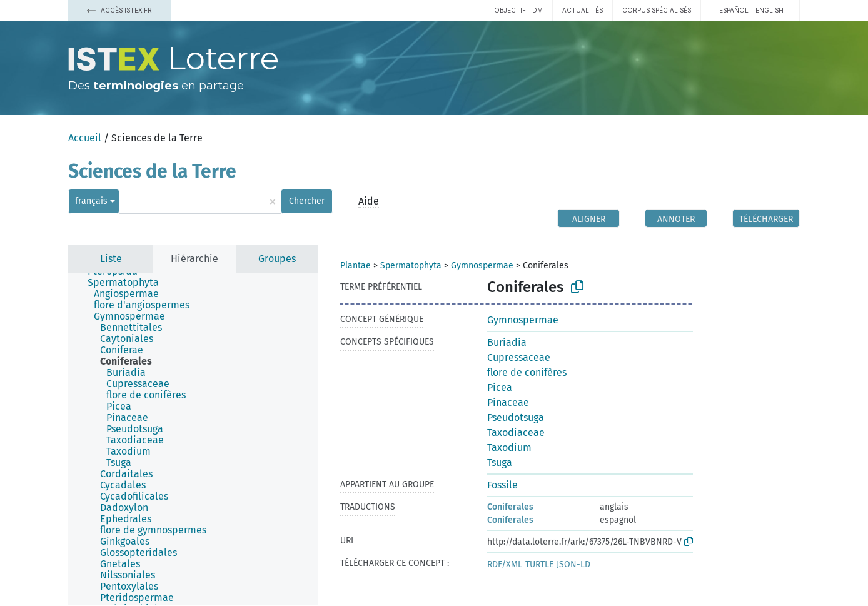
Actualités (583, 10)
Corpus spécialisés (657, 10)
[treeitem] (129, 283)
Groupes (277, 259)
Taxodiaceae (516, 432)
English (770, 10)
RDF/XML (505, 564)
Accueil (85, 138)
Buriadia (507, 342)
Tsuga (500, 462)
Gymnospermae (482, 265)
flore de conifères (527, 372)
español (734, 10)
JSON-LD (573, 564)
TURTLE (539, 564)
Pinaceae (508, 402)
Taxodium (509, 447)
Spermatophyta (411, 265)
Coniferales (510, 507)
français (91, 201)
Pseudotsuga (516, 417)
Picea (500, 387)
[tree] (193, 439)
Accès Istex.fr (119, 10)
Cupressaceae (519, 357)
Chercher (307, 201)
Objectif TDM (518, 10)
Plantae (356, 265)
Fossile (502, 485)
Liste (111, 259)
